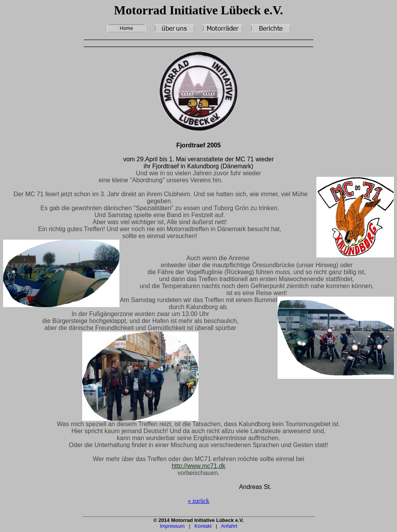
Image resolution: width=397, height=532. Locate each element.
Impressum (172, 526)
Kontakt (203, 526)
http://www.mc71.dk (199, 466)
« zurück (198, 501)
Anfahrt (229, 526)
